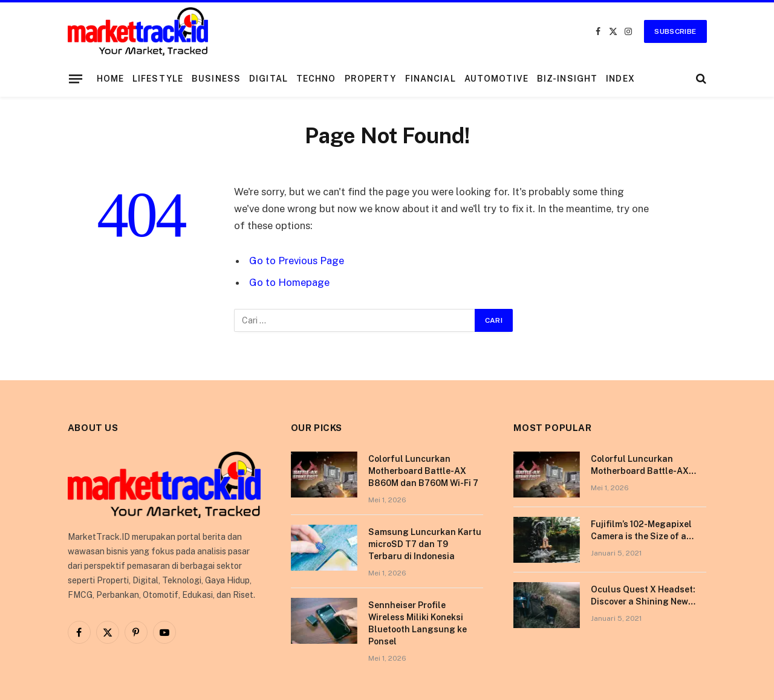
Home (110, 79)
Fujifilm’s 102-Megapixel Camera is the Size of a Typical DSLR (641, 531)
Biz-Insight (567, 79)
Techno (316, 79)
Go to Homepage (289, 282)
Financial (431, 79)
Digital (268, 79)
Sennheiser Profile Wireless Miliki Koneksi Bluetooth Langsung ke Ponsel (418, 623)
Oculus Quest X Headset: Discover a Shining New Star (643, 596)
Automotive (496, 79)
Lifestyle (158, 79)
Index (620, 79)
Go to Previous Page (297, 261)
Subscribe (675, 31)
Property (371, 79)
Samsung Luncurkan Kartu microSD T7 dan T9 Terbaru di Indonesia (425, 544)
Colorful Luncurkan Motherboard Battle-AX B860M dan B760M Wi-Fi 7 (423, 471)
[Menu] (75, 79)
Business (216, 79)
